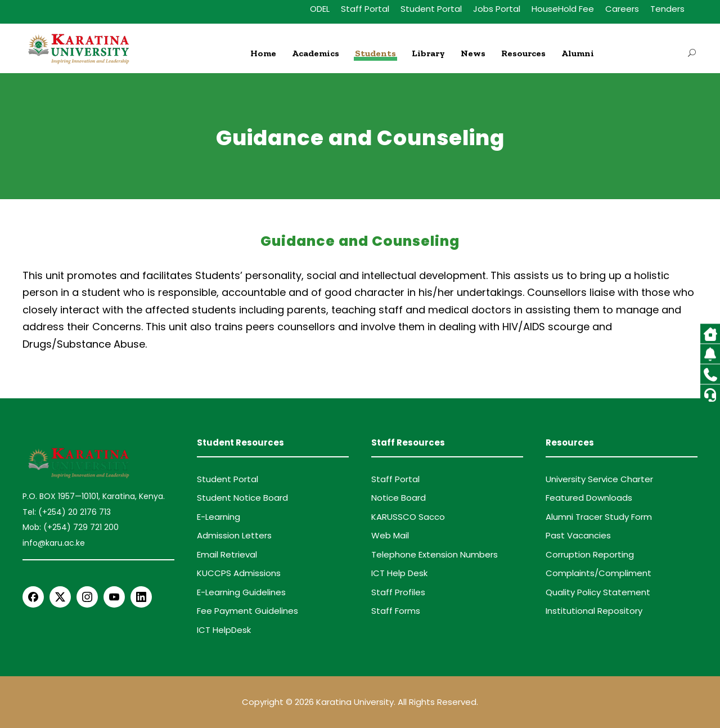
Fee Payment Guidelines (247, 611)
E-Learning (219, 517)
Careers (622, 9)
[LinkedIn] (141, 597)
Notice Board (399, 498)
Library (428, 53)
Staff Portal (365, 9)
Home (263, 53)
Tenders (667, 9)
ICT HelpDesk (224, 630)
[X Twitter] (60, 597)
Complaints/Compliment (598, 573)
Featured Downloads (589, 498)
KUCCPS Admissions (239, 573)
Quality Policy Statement (598, 592)
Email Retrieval (227, 554)
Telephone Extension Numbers (435, 554)
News (473, 53)
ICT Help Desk (399, 573)
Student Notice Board (242, 498)
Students (375, 53)
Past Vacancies (578, 535)
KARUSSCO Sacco (408, 517)
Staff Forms (396, 611)
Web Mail (390, 535)
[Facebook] (33, 597)
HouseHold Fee (563, 9)
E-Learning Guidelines (241, 592)
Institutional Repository (594, 611)
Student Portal (431, 9)
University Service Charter (599, 479)
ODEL (320, 9)
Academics (316, 53)
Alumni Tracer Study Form (599, 517)
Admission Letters (234, 535)
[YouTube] (114, 597)
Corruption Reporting (590, 554)
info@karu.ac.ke (54, 543)
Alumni (578, 53)
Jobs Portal (497, 9)
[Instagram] (87, 597)
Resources (523, 53)
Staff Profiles (398, 592)
